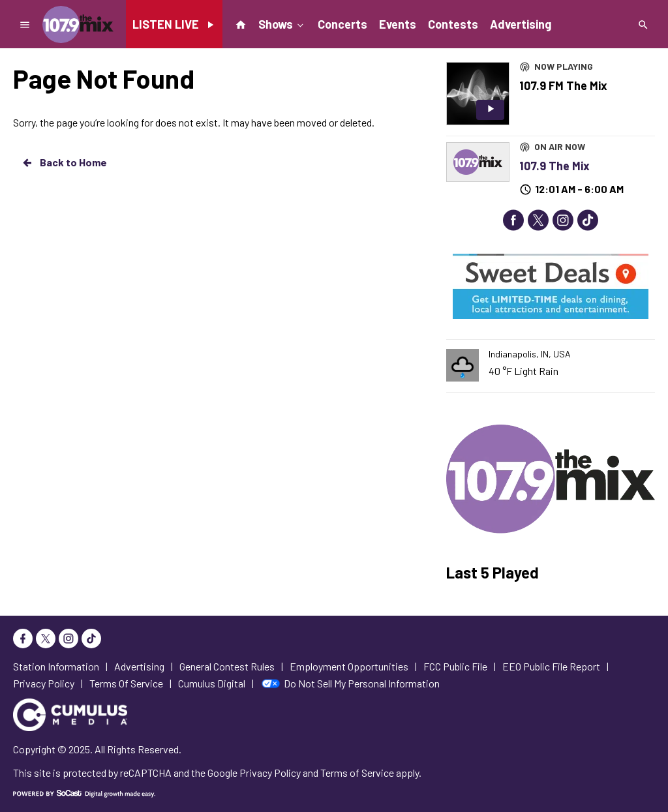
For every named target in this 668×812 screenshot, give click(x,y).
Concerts (342, 24)
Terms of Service (357, 773)
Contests (453, 24)
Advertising (521, 24)
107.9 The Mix (554, 166)
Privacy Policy (270, 773)
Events (398, 24)
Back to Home (64, 162)
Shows (282, 23)
